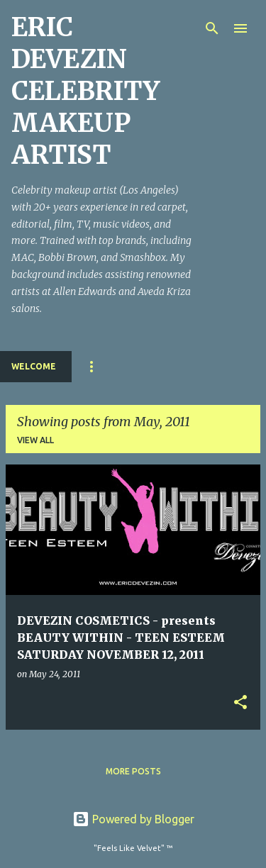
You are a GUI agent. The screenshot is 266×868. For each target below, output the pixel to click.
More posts (133, 771)
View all (35, 440)
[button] (240, 703)
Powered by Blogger (133, 819)
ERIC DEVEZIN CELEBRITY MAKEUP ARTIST (85, 91)
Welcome (34, 366)
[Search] (212, 28)
